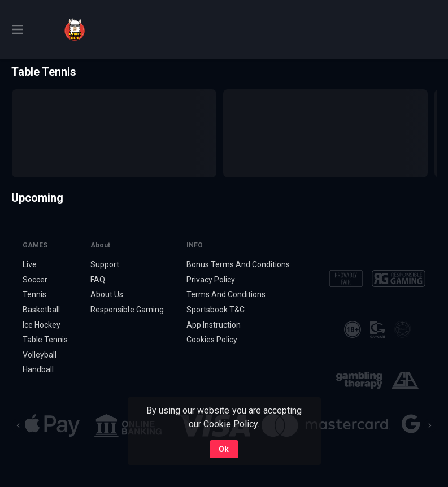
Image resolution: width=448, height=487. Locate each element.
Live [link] (30, 264)
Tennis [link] (34, 294)
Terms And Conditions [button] (226, 294)
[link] (75, 29)
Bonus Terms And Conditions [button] (238, 264)
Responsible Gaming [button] (127, 310)
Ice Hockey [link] (42, 325)
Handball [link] (38, 369)
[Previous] (18, 425)
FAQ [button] (98, 280)
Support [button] (105, 264)
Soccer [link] (35, 280)
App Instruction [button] (214, 325)
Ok (224, 449)
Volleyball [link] (40, 355)
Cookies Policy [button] (212, 340)
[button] (52, 425)
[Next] (430, 425)
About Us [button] (107, 294)
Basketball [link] (41, 310)
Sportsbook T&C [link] (216, 310)
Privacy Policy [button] (211, 280)
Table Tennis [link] (45, 340)
